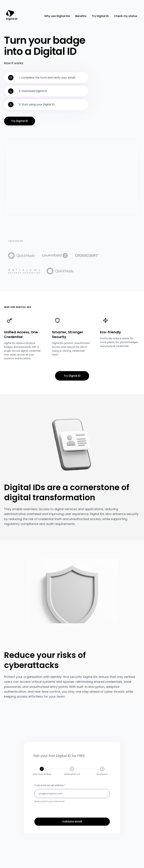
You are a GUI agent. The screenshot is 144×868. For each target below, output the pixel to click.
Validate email (72, 822)
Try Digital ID (100, 16)
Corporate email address (50, 785)
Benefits (81, 16)
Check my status (126, 16)
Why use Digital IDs (57, 16)
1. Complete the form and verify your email (47, 78)
